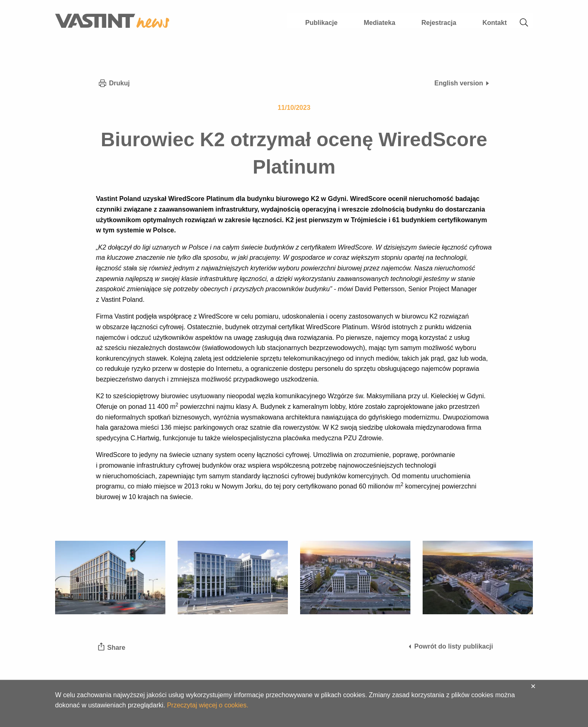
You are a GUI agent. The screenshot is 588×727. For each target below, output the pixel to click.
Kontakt (494, 23)
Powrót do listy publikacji (450, 646)
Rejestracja (439, 23)
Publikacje (322, 23)
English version (462, 83)
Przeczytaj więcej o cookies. (208, 705)
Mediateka (380, 23)
